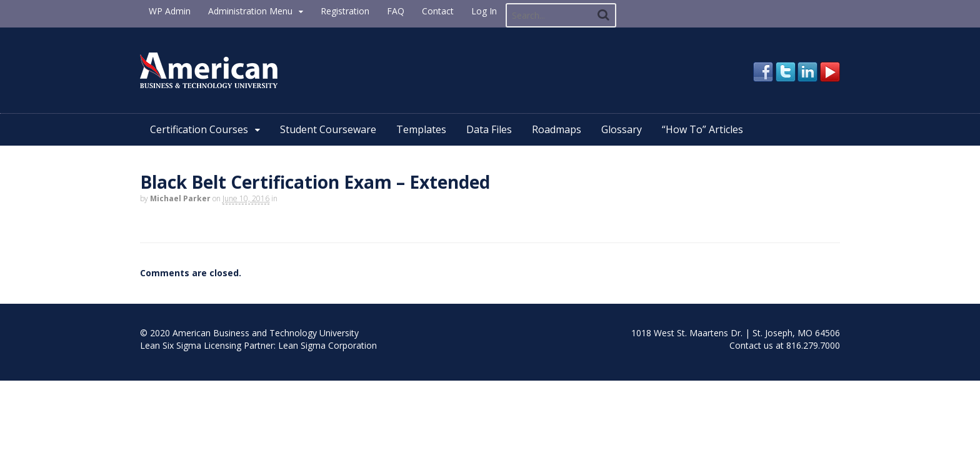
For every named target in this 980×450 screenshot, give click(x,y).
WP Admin (170, 11)
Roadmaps (557, 129)
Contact (438, 11)
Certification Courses (199, 129)
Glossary (622, 129)
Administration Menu (250, 11)
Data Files (489, 129)
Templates (421, 129)
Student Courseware (328, 129)
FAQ (396, 11)
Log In (484, 11)
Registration (345, 11)
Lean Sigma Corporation (327, 345)
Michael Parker (180, 198)
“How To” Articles (702, 129)
